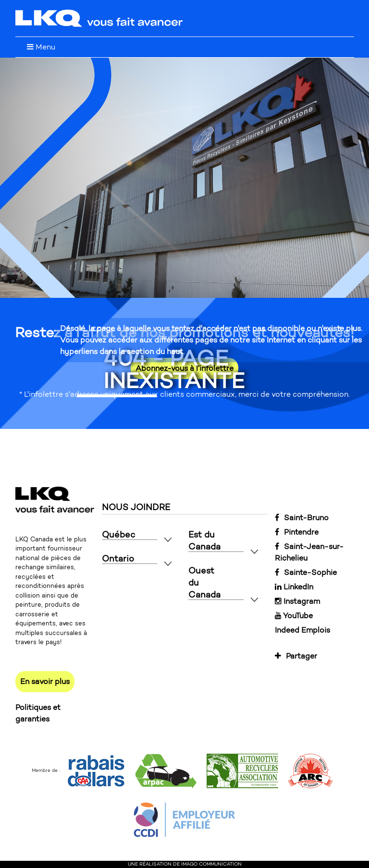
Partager (296, 656)
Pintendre (297, 532)
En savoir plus (45, 681)
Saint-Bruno (302, 518)
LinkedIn (294, 587)
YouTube (294, 616)
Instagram (297, 601)
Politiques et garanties (38, 713)
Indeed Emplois (302, 630)
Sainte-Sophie (306, 572)
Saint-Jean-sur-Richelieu (309, 552)
